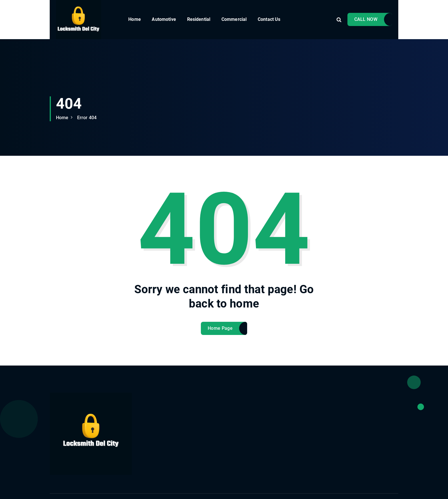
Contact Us (269, 19)
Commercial (234, 19)
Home (135, 19)
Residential (199, 19)
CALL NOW (366, 19)
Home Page (220, 332)
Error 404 (87, 118)
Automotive (164, 19)
